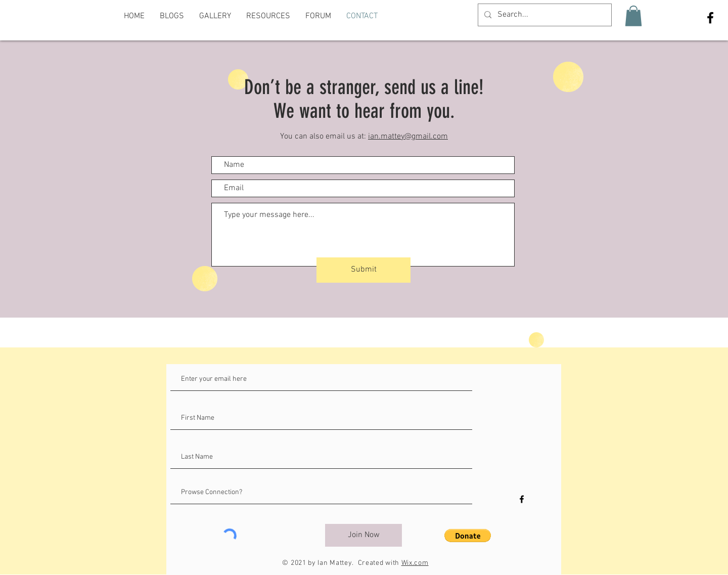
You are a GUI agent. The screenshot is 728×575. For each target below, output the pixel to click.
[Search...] (544, 15)
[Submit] (363, 270)
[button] (633, 16)
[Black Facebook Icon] (710, 18)
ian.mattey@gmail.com (408, 137)
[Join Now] (363, 535)
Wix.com (415, 563)
